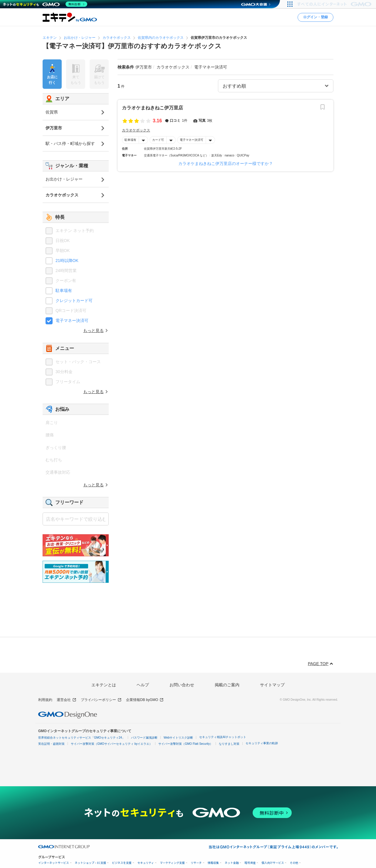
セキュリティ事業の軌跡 (262, 743)
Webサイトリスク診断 (178, 738)
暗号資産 (250, 863)
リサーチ (196, 863)
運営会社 (67, 700)
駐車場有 (130, 140)
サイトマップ (272, 685)
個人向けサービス (273, 863)
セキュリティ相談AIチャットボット (223, 737)
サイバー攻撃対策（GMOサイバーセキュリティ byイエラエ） (111, 744)
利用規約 (45, 700)
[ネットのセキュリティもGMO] (45, 4)
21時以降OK (67, 261)
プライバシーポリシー (101, 700)
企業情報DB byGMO (145, 700)
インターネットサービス (54, 863)
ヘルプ (143, 685)
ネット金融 (232, 863)
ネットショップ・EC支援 (91, 863)
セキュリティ (146, 863)
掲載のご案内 (227, 685)
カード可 (158, 140)
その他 (294, 863)
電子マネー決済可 (192, 140)
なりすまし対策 (229, 744)
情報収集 (213, 863)
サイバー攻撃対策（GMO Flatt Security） (186, 744)
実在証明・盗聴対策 (51, 744)
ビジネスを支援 (122, 863)
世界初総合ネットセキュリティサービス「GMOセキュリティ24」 (82, 738)
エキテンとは (104, 685)
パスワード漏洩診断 (144, 738)
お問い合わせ (182, 685)
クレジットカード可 (74, 301)
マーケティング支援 (172, 863)
